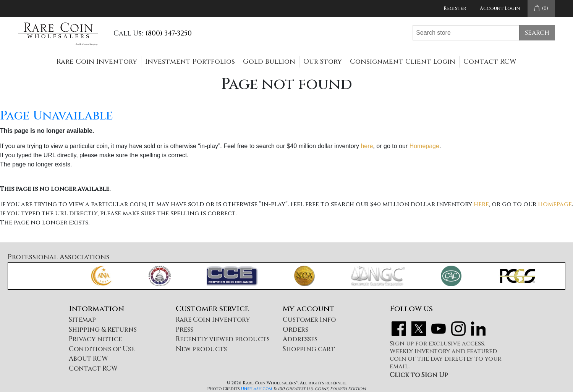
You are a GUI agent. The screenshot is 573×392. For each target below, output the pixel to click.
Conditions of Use (102, 349)
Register (455, 8)
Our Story (323, 62)
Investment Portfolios (190, 62)
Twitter (419, 329)
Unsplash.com (257, 389)
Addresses (300, 339)
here (367, 146)
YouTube (439, 329)
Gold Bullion (269, 62)
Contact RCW (490, 62)
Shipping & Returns (103, 330)
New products (201, 349)
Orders (295, 330)
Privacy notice (95, 339)
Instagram (458, 329)
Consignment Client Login (403, 62)
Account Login (500, 8)
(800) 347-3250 (168, 33)
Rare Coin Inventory (97, 62)
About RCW (88, 359)
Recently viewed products (223, 339)
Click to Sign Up (419, 375)
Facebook (399, 329)
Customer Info (309, 320)
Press (185, 330)
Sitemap (82, 320)
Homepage (424, 146)
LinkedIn (478, 329)
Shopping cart (309, 349)
